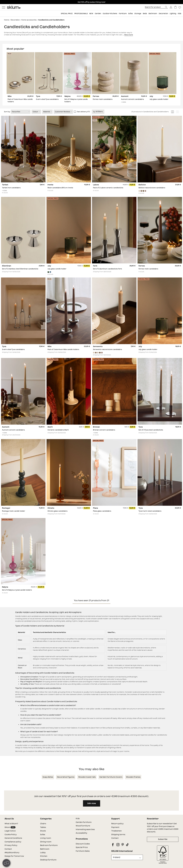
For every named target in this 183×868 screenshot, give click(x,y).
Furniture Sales (83, 856)
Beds (145, 14)
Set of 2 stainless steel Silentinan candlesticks (20, 274)
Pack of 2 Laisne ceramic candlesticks (108, 193)
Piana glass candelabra (102, 516)
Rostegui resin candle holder (14, 516)
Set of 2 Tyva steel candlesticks (151, 435)
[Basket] (175, 7)
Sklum (10, 832)
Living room (46, 843)
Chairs (43, 829)
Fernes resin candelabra (103, 99)
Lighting (173, 14)
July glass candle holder (159, 99)
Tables (43, 832)
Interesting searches (85, 834)
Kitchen (44, 861)
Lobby (43, 858)
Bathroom (153, 14)
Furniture (123, 14)
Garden (98, 14)
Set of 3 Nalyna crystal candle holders (17, 595)
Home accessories (29, 20)
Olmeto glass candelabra (57, 516)
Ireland (117, 862)
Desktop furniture (48, 865)
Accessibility (81, 838)
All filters (98, 117)
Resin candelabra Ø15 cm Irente (60, 193)
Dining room (46, 847)
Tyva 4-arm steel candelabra (150, 516)
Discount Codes (83, 849)
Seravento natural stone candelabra (107, 354)
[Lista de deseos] (180, 7)
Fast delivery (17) (83, 117)
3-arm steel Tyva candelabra (47, 99)
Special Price (82, 853)
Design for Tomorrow (14, 861)
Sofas (131, 14)
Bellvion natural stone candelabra (152, 193)
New (91, 14)
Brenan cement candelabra (104, 435)
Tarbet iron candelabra (11, 193)
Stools (43, 836)
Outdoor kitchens (110, 14)
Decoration (163, 14)
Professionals (81, 14)
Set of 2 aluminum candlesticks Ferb (107, 274)
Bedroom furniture (49, 850)
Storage (138, 14)
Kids (180, 14)
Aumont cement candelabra (132, 99)
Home (7, 20)
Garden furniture (84, 827)
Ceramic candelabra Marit (58, 435)
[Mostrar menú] (4, 7)
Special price (67, 14)
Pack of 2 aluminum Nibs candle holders (63, 354)
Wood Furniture (83, 831)
